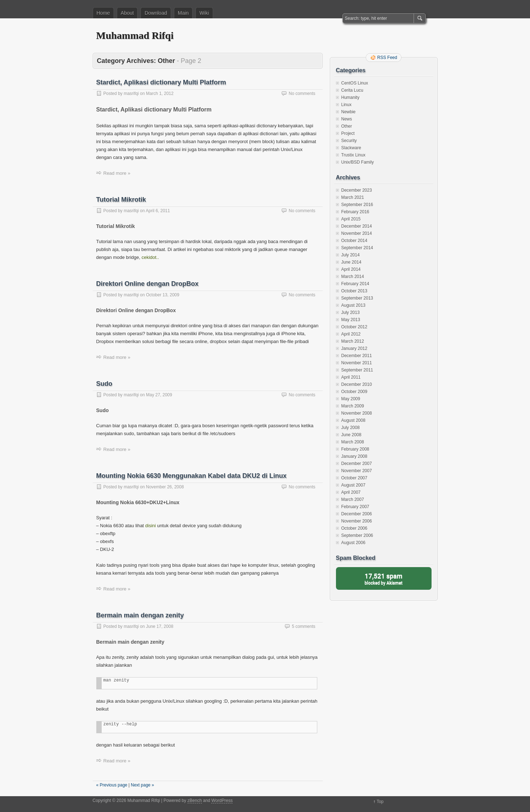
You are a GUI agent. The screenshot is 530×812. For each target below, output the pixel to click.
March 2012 (353, 341)
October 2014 (354, 241)
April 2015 (351, 219)
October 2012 (354, 327)
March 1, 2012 (160, 93)
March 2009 (353, 406)
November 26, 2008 (165, 487)
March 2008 (353, 442)
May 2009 (351, 399)
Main (183, 13)
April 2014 (351, 269)
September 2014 (357, 248)
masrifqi (131, 93)
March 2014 (353, 277)
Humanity (351, 97)
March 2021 (353, 197)
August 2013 (353, 305)
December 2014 (357, 226)
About (127, 13)
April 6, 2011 (158, 211)
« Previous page (112, 785)
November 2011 (357, 363)
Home (103, 13)
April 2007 (351, 492)
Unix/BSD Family (358, 162)
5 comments (303, 626)
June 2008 (351, 435)
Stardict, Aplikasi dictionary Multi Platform (161, 82)
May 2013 (351, 320)
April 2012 (351, 334)
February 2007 (355, 507)
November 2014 (357, 233)
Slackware (351, 148)
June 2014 (351, 262)
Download (156, 13)
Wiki (204, 13)
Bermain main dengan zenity (140, 615)
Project (348, 133)
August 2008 (353, 420)
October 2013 (354, 291)
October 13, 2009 (163, 295)
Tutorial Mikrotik (121, 200)
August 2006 (353, 543)
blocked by (384, 578)
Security (349, 141)
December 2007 (357, 464)
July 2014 (351, 255)
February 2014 (355, 284)
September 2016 (357, 205)
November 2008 (357, 413)
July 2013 (351, 313)
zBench (195, 800)
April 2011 (351, 377)
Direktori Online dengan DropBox (148, 284)
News (347, 119)
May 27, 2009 (159, 395)
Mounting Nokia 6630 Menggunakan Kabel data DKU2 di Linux (192, 476)
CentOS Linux (355, 83)
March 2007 (353, 499)
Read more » (117, 173)
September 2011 (357, 370)
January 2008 (354, 456)
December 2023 (357, 190)
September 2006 (357, 535)
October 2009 (354, 392)
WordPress (222, 800)
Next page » (142, 785)
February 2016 (355, 212)
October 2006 (354, 528)
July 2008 (351, 428)
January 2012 (354, 348)
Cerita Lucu (352, 90)
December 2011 (357, 356)
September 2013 (357, 298)
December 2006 (357, 514)
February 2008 (355, 449)
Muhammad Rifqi (135, 35)
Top (380, 802)
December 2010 (357, 384)
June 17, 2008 (160, 626)
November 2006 (357, 521)
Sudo (104, 384)
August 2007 (353, 485)
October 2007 (354, 478)
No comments (302, 93)
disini (151, 526)
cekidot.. (150, 257)
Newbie (349, 112)
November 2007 (357, 471)
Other (347, 126)
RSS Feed (387, 58)
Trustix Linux (354, 155)
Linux (347, 105)
